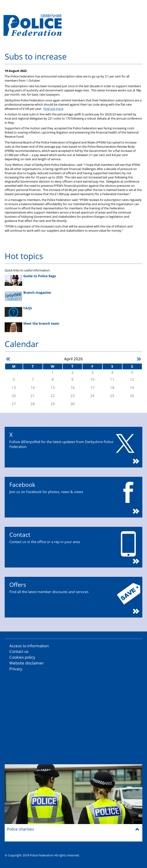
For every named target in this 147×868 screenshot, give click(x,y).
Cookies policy (22, 657)
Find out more (53, 109)
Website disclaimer (27, 663)
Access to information (29, 646)
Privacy (16, 669)
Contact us (19, 651)
